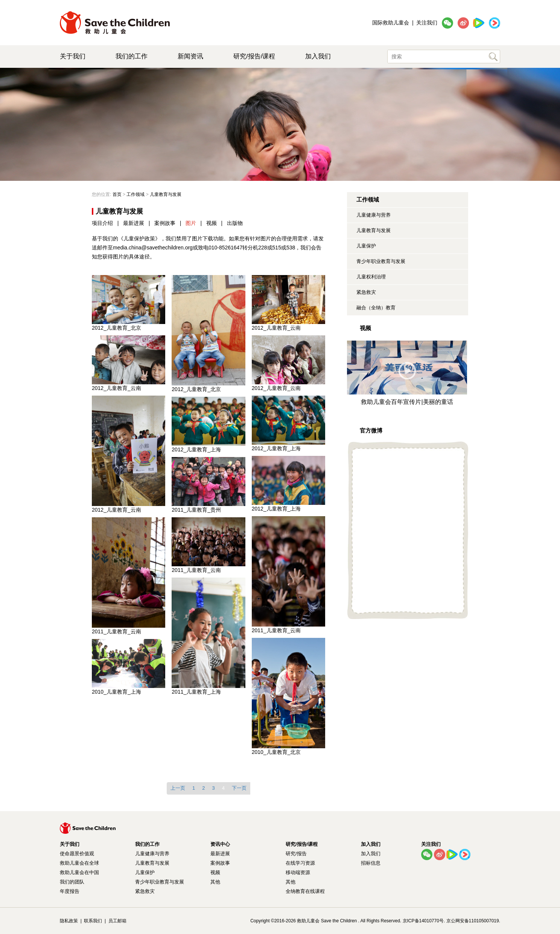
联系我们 (93, 921)
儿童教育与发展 (374, 230)
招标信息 (371, 863)
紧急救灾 (366, 292)
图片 (191, 223)
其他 (215, 882)
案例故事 (165, 223)
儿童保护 (366, 246)
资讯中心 (220, 844)
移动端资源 (298, 872)
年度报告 (70, 891)
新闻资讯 (190, 56)
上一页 (178, 788)
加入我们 (318, 56)
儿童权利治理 (371, 277)
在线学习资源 (300, 863)
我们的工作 (132, 56)
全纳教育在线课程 (305, 891)
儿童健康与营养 (374, 215)
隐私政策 (69, 921)
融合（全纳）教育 (376, 308)
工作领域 (135, 194)
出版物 (235, 223)
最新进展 (134, 223)
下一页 (239, 788)
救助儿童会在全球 (79, 863)
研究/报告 (296, 854)
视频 (212, 223)
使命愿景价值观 (77, 854)
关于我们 (73, 56)
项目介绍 (102, 223)
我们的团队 (72, 882)
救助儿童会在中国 (79, 872)
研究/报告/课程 (254, 56)
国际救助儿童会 (391, 23)
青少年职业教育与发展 (381, 261)
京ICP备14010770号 (423, 921)
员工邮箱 (117, 921)
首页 (117, 194)
